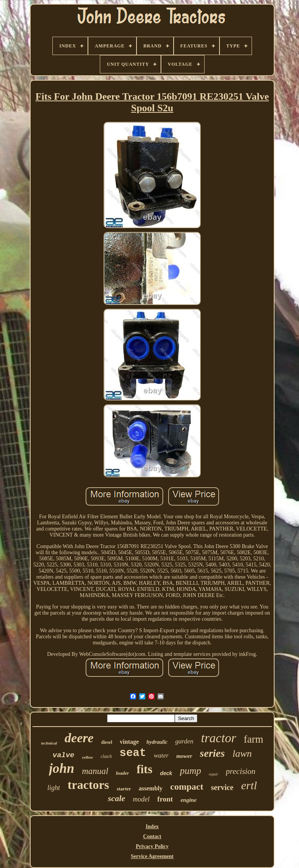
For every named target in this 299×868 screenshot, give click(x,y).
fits (144, 769)
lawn (242, 754)
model (141, 799)
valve (64, 755)
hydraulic (157, 742)
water (161, 755)
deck (166, 773)
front (165, 799)
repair (214, 774)
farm (254, 739)
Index (152, 827)
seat (133, 753)
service (222, 787)
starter (124, 789)
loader (122, 773)
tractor (219, 738)
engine (188, 800)
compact (187, 787)
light (54, 788)
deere (79, 738)
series (212, 753)
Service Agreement (152, 856)
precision (241, 771)
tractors (88, 785)
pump (190, 771)
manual (95, 771)
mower (184, 756)
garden (184, 741)
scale (116, 798)
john (62, 768)
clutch (106, 756)
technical (49, 743)
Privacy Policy (152, 846)
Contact (152, 836)
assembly (151, 788)
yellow (88, 757)
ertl (249, 785)
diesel (107, 742)
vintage (129, 742)
